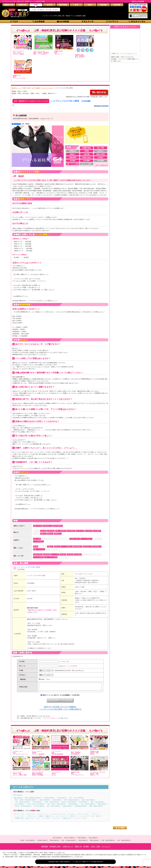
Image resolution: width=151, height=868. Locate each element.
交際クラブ (74, 818)
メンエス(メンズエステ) (58, 816)
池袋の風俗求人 (18, 800)
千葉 (50, 10)
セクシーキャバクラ (62, 818)
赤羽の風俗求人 (73, 806)
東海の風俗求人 (83, 842)
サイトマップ (106, 848)
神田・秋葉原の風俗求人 (72, 802)
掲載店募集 (45, 848)
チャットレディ (20, 818)
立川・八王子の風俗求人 (77, 800)
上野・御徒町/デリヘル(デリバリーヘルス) (31, 101)
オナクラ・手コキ (83, 816)
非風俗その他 (19, 820)
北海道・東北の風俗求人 (28, 842)
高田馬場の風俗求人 (81, 808)
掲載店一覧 (78, 848)
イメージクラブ (84, 818)
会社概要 (86, 848)
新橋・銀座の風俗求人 (89, 802)
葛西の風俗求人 (68, 808)
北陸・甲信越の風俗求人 (69, 842)
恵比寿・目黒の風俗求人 (69, 804)
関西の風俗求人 (95, 842)
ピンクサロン (71, 816)
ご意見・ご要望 (95, 848)
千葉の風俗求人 (82, 839)
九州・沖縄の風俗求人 (124, 842)
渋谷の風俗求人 (62, 800)
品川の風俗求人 (20, 806)
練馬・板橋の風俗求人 (96, 808)
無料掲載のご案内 (55, 848)
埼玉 (56, 10)
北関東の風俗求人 (43, 842)
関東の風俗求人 (55, 842)
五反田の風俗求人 (49, 800)
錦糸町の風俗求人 (45, 802)
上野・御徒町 (25, 124)
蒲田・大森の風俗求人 (98, 804)
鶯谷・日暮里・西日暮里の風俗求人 (26, 802)
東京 (35, 10)
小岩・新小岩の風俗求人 (88, 806)
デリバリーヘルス (19, 816)
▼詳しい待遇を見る (102, 165)
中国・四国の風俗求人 (108, 842)
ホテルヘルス (31, 816)
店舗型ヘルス (49, 818)
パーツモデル (46, 820)
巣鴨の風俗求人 (103, 806)
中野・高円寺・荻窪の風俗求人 (57, 806)
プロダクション (32, 818)
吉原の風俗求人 (57, 802)
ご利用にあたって (68, 848)
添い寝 (98, 818)
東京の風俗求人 (18, 797)
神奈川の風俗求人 (70, 839)
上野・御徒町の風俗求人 (23, 804)
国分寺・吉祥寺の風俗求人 (23, 808)
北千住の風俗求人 (39, 808)
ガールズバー (57, 820)
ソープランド (95, 816)
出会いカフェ (30, 820)
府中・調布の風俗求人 (54, 808)
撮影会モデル (67, 820)
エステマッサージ (43, 816)
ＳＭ (92, 818)
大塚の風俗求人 (37, 804)
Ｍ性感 (41, 818)
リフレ (38, 820)
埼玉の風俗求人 (93, 839)
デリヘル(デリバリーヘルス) (84, 574)
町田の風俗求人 (84, 804)
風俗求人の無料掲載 (138, 1)
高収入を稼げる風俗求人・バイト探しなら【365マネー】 (73, 863)
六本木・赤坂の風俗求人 (52, 804)
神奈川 (42, 10)
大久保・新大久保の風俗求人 (36, 806)
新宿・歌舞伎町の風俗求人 (33, 800)
